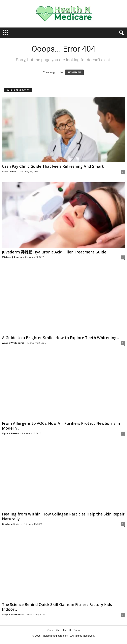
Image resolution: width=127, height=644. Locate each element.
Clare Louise (9, 171)
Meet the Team (71, 630)
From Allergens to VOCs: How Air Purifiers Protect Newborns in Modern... (61, 426)
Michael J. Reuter (12, 257)
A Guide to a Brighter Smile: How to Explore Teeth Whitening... (60, 338)
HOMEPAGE (74, 72)
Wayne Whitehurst (13, 343)
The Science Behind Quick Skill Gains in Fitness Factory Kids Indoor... (57, 607)
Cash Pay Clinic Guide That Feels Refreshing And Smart (53, 166)
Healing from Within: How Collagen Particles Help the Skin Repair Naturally (63, 516)
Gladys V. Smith (11, 524)
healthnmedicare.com (56, 636)
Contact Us (53, 630)
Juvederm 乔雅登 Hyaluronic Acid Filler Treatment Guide (54, 252)
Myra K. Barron (11, 433)
